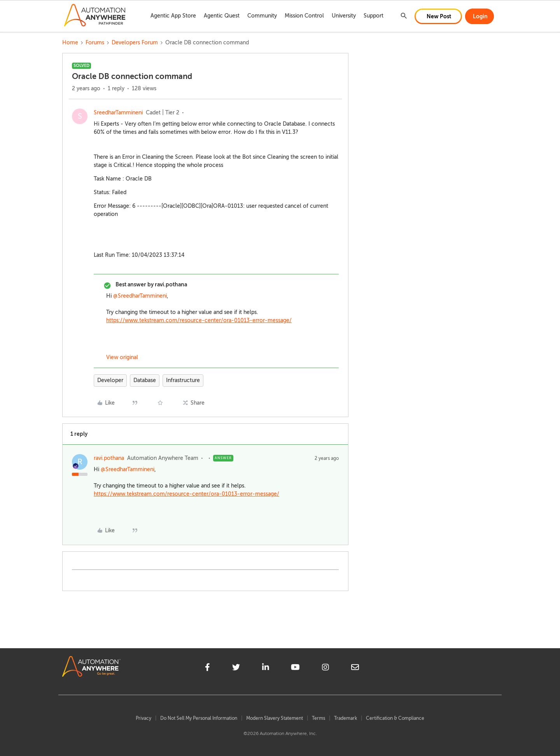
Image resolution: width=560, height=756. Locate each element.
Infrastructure (183, 380)
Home (70, 43)
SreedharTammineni (118, 113)
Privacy (143, 718)
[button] (438, 16)
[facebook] (207, 668)
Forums (95, 43)
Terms (318, 718)
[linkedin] (266, 668)
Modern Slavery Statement (275, 718)
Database (145, 380)
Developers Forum (135, 43)
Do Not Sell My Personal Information (199, 718)
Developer (110, 380)
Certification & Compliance (395, 718)
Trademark (346, 718)
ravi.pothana (109, 458)
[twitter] (236, 668)
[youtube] (295, 668)
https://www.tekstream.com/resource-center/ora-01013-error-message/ (199, 320)
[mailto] (355, 668)
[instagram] (325, 668)
